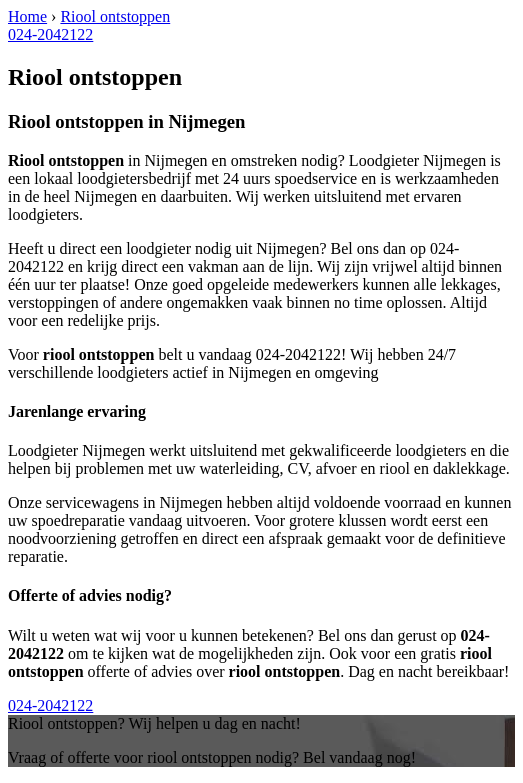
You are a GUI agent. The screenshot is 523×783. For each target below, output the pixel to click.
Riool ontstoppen (115, 16)
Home (27, 16)
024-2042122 (50, 34)
